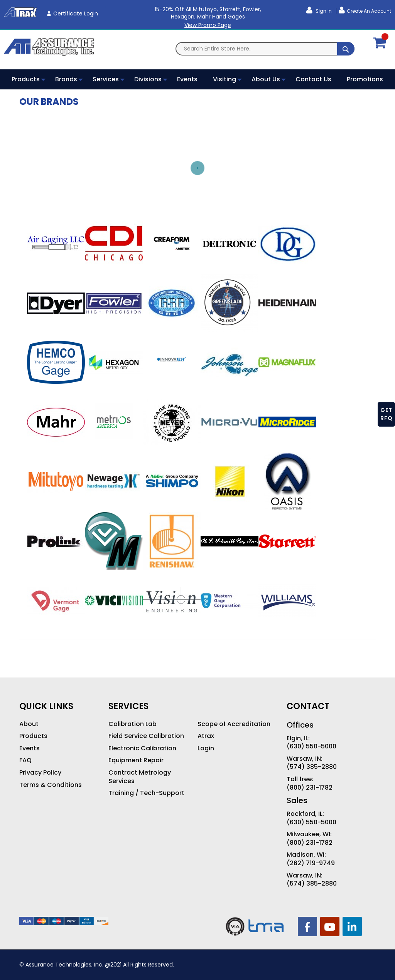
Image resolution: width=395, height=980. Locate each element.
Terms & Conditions (51, 785)
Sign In (323, 11)
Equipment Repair (136, 760)
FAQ (25, 760)
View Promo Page (208, 25)
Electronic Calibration (142, 748)
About (29, 724)
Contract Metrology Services (140, 777)
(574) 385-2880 (312, 767)
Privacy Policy (40, 773)
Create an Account (369, 11)
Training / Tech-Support (146, 793)
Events (30, 748)
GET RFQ (387, 414)
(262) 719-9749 (311, 863)
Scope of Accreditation (234, 724)
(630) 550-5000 (311, 746)
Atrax (206, 736)
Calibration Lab (133, 724)
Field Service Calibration (146, 736)
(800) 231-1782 (310, 788)
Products (33, 736)
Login (206, 748)
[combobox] (265, 49)
